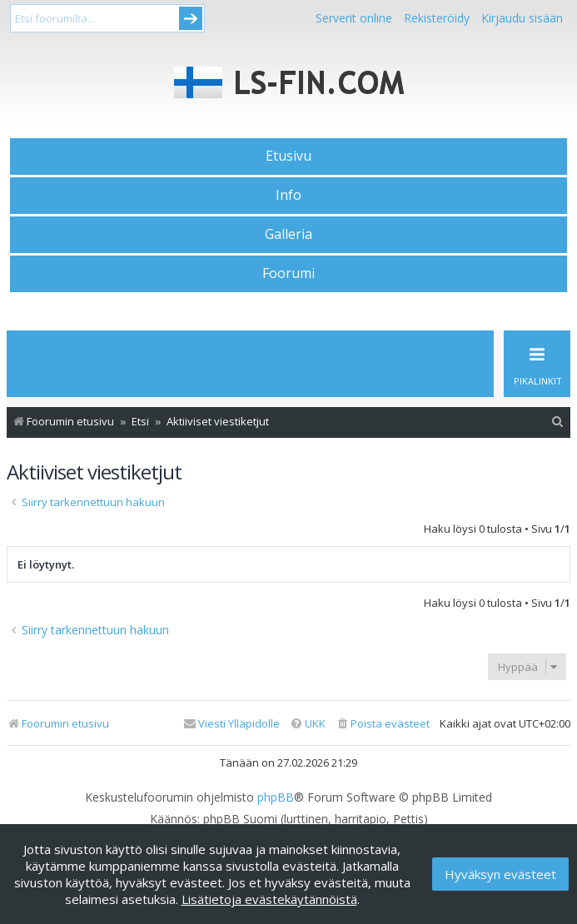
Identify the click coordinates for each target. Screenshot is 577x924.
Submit (191, 18)
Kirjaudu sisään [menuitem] (522, 18)
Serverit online (354, 18)
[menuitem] (558, 422)
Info (288, 195)
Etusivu (288, 156)
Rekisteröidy (437, 18)
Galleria (288, 234)
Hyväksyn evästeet (500, 874)
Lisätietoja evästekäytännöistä (269, 899)
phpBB (276, 797)
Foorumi (288, 273)
